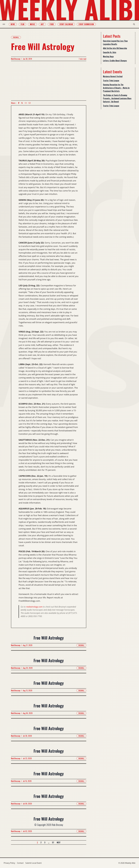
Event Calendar (67, 24)
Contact (20, 863)
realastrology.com (34, 607)
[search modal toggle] (133, 24)
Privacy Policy (9, 863)
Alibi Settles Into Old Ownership (115, 48)
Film (24, 24)
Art (43, 24)
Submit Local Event (33, 863)
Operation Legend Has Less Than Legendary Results (115, 42)
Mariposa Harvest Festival (113, 76)
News (14, 24)
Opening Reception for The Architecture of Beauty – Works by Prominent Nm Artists (116, 88)
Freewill (16, 37)
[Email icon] (30, 103)
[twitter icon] (22, 103)
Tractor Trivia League (111, 81)
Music (33, 24)
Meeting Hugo (108, 56)
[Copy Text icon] (26, 103)
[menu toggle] (5, 24)
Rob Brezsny (16, 59)
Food (53, 24)
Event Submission (87, 24)
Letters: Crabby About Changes (115, 61)
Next (59, 842)
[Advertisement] (49, 81)
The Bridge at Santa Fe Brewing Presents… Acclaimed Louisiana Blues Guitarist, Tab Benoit (117, 98)
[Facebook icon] (19, 103)
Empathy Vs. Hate (110, 52)
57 (53, 842)
